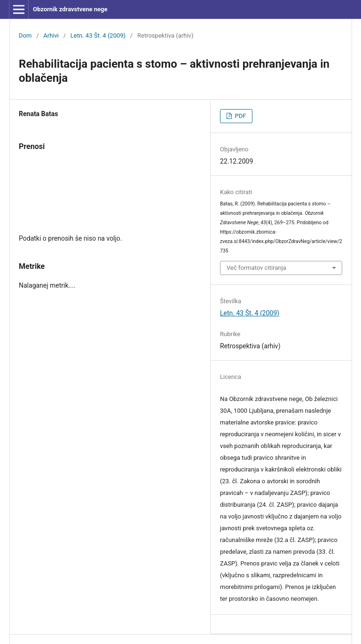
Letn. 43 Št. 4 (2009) (98, 35)
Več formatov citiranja (256, 268)
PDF (239, 116)
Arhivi (51, 35)
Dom (25, 35)
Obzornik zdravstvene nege (70, 9)
